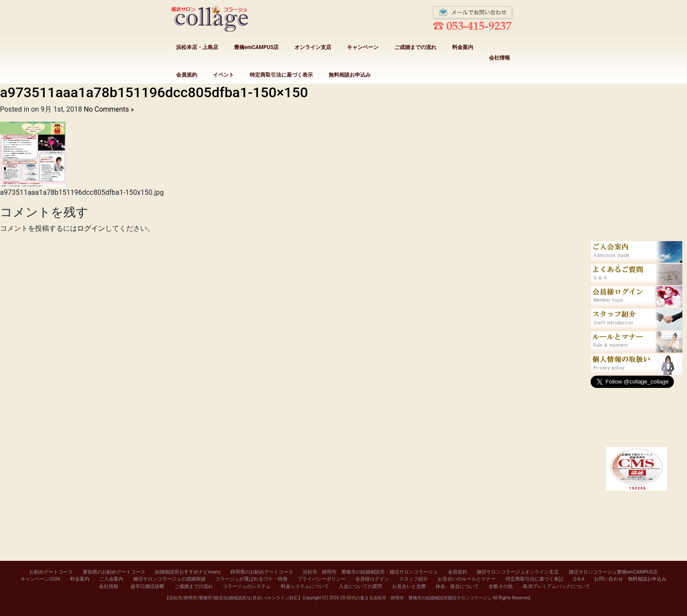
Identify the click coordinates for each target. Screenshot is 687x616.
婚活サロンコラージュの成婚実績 (169, 579)
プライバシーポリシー (322, 579)
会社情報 (499, 58)
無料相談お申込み (350, 75)
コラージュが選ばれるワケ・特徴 (251, 579)
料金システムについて (305, 586)
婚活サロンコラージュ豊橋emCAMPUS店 (613, 572)
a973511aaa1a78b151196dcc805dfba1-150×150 (154, 92)
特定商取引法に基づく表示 (281, 75)
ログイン (91, 228)
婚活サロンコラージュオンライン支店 (518, 572)
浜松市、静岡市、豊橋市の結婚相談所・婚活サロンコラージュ (370, 572)
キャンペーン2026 (41, 579)
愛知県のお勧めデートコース (114, 572)
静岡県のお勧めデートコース (262, 572)
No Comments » (109, 109)
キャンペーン (363, 47)
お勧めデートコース (51, 572)
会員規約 (187, 75)
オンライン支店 (313, 47)
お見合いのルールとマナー (467, 579)
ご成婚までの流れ (415, 47)
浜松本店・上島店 (197, 47)
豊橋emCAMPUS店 (256, 47)
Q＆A (579, 579)
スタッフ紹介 (414, 579)
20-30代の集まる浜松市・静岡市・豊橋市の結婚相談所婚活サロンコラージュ (416, 598)
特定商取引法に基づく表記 (535, 579)
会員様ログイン (372, 579)
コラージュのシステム (247, 586)
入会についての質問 (360, 586)
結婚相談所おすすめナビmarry (188, 572)
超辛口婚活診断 (147, 586)
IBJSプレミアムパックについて (556, 586)
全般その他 (501, 586)
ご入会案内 (111, 579)
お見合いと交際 (409, 586)
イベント (223, 75)
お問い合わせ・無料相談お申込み (630, 579)
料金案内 (463, 47)
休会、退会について (457, 586)
